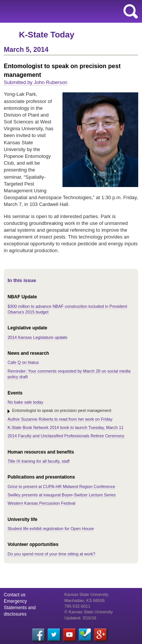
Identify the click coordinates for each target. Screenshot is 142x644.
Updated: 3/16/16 (80, 618)
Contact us (15, 595)
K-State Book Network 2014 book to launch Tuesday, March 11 (66, 427)
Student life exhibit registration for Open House (51, 529)
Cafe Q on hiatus (23, 362)
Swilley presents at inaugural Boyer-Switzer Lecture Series (62, 495)
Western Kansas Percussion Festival (41, 503)
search (131, 11)
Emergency (15, 601)
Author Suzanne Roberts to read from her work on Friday (60, 419)
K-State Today (47, 35)
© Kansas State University (89, 612)
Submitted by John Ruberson (36, 82)
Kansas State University (69, 11)
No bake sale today (25, 402)
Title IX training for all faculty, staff (39, 461)
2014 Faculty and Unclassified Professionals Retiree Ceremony (66, 436)
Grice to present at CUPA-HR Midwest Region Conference (61, 487)
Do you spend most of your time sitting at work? (51, 554)
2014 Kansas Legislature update (37, 337)
